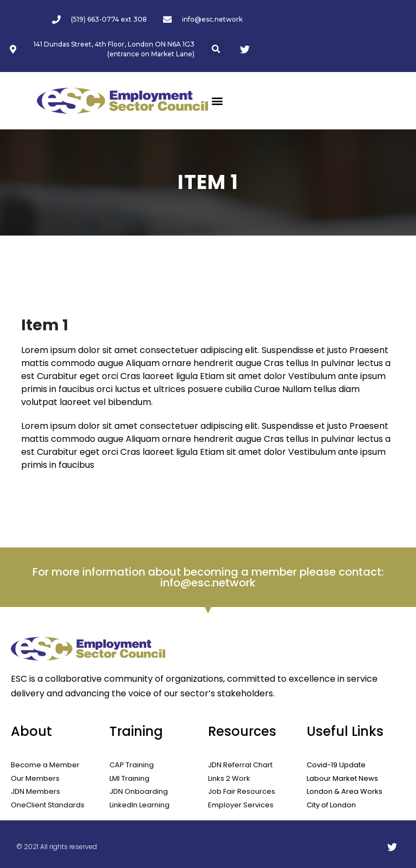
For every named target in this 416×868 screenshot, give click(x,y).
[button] (216, 49)
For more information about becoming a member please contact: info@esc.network (208, 577)
